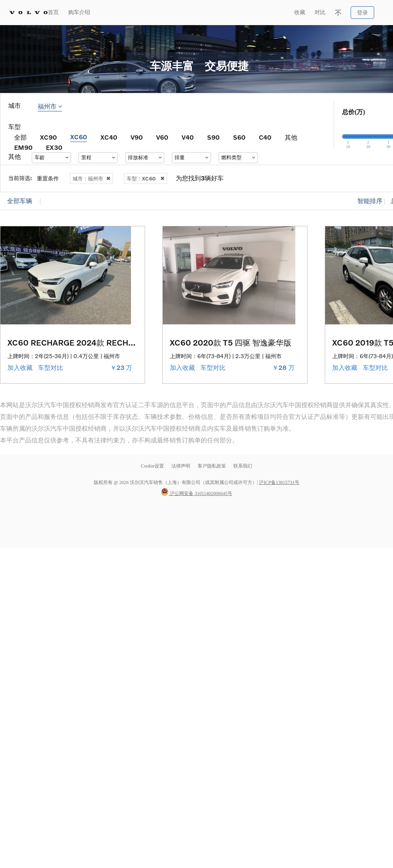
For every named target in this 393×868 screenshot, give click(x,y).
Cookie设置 (152, 466)
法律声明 (181, 466)
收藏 (300, 12)
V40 (188, 137)
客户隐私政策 (212, 466)
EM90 (23, 147)
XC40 (109, 137)
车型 (15, 127)
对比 (320, 12)
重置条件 (48, 178)
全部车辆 (20, 201)
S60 (239, 137)
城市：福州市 (91, 178)
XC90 (48, 137)
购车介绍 (79, 12)
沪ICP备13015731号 (279, 482)
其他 (291, 137)
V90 (137, 137)
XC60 (79, 137)
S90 (213, 137)
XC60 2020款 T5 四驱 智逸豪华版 (231, 342)
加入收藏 (21, 368)
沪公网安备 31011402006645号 (196, 493)
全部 (20, 137)
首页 (53, 12)
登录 (362, 13)
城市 (15, 106)
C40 (265, 137)
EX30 (54, 147)
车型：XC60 (146, 178)
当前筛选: (20, 178)
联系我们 (243, 466)
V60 (162, 137)
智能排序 (370, 201)
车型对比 (51, 368)
